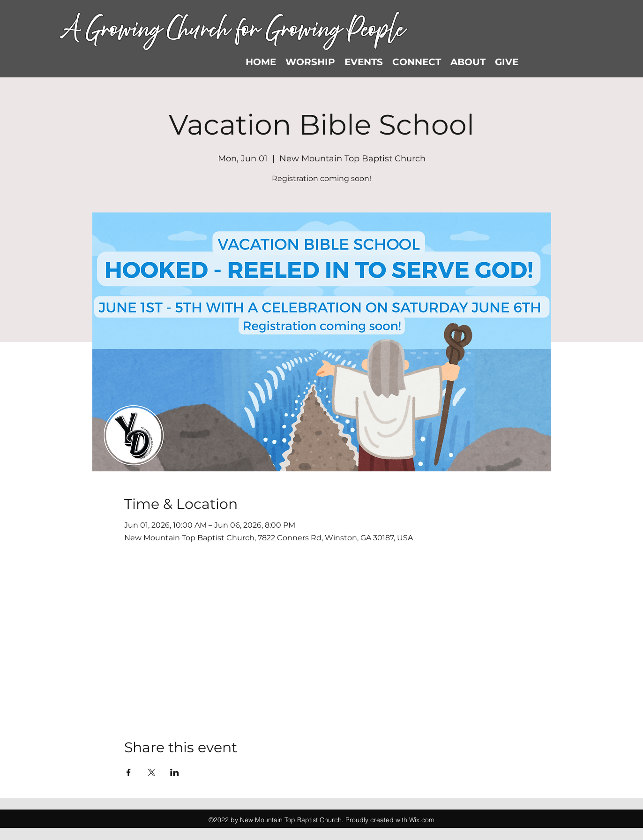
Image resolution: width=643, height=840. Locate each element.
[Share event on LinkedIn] (175, 772)
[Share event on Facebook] (129, 772)
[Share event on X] (152, 772)
